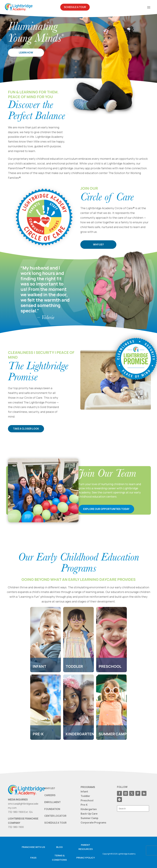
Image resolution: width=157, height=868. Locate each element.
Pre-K (84, 805)
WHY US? (98, 244)
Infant (84, 792)
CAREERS (50, 795)
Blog (59, 847)
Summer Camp (89, 818)
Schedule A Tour (75, 7)
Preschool (87, 800)
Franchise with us (33, 847)
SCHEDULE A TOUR (55, 823)
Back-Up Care (89, 814)
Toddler (85, 796)
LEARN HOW (26, 53)
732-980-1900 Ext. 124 (20, 812)
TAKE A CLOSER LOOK (27, 429)
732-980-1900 (16, 827)
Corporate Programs (93, 823)
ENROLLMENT (53, 802)
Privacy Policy (86, 858)
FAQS (33, 858)
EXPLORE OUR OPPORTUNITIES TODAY (106, 509)
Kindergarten (89, 809)
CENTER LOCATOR (55, 816)
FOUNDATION (52, 809)
